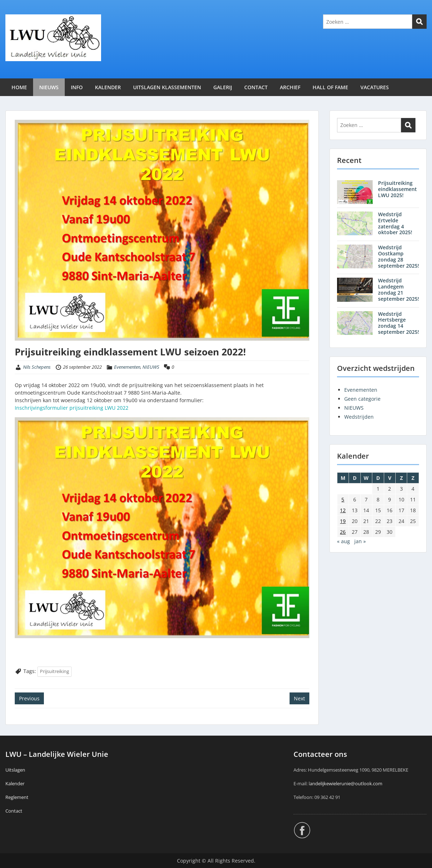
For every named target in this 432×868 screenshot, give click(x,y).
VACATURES (375, 87)
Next (299, 698)
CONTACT (256, 87)
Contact (14, 811)
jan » (360, 541)
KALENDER (108, 87)
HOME (19, 87)
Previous (29, 698)
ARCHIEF (290, 87)
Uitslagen (15, 770)
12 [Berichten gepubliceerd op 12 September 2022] (343, 510)
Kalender (15, 783)
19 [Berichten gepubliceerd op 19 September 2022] (343, 521)
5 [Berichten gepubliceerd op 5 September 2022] (343, 499)
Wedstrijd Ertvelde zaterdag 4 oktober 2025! (395, 223)
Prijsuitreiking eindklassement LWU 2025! (397, 189)
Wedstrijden (359, 417)
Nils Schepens (37, 367)
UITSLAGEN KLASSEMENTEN (167, 87)
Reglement (17, 797)
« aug (344, 541)
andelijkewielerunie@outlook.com (346, 783)
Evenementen (127, 367)
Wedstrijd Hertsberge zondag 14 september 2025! (399, 323)
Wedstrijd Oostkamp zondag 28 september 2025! (399, 256)
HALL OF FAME (330, 87)
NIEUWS (49, 87)
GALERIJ (223, 87)
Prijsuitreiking (54, 671)
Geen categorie (362, 399)
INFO (77, 87)
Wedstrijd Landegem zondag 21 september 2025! (399, 289)
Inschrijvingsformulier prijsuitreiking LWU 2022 (72, 408)
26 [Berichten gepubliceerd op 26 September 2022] (343, 532)
